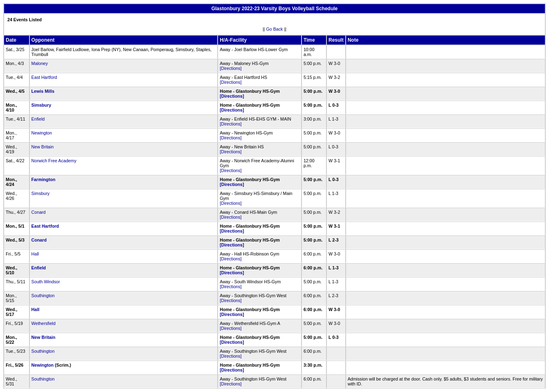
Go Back (275, 29)
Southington (43, 296)
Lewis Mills (43, 91)
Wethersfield (44, 323)
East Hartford (44, 77)
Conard (39, 212)
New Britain (43, 147)
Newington (42, 133)
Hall (35, 254)
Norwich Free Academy (54, 161)
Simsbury (42, 105)
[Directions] (231, 68)
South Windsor (46, 282)
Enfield (38, 119)
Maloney (40, 63)
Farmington (44, 179)
